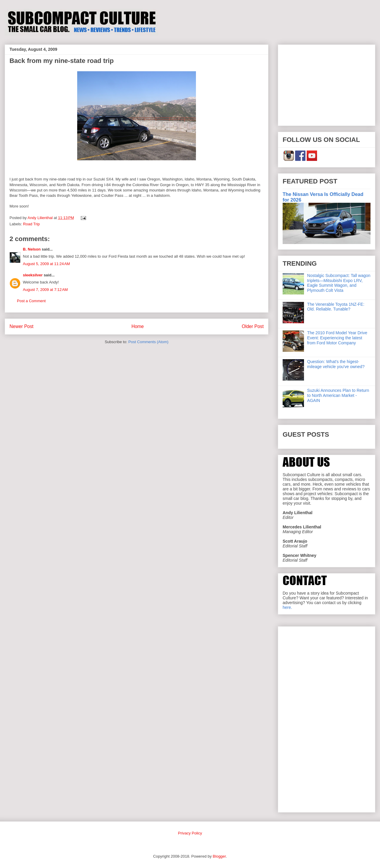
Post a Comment (31, 301)
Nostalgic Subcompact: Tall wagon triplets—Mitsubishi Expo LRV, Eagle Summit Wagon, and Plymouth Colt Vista (339, 283)
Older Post (253, 326)
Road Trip (31, 224)
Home (138, 326)
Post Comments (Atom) (148, 342)
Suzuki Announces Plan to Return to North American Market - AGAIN (338, 395)
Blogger (219, 856)
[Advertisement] (327, 84)
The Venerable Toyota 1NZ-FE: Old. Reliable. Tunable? (336, 307)
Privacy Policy (190, 833)
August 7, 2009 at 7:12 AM (45, 290)
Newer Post (22, 326)
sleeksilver (33, 275)
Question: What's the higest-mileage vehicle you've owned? (336, 364)
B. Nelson (32, 249)
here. (287, 607)
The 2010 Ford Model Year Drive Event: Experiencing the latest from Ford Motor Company (337, 338)
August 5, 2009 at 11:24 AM (46, 264)
